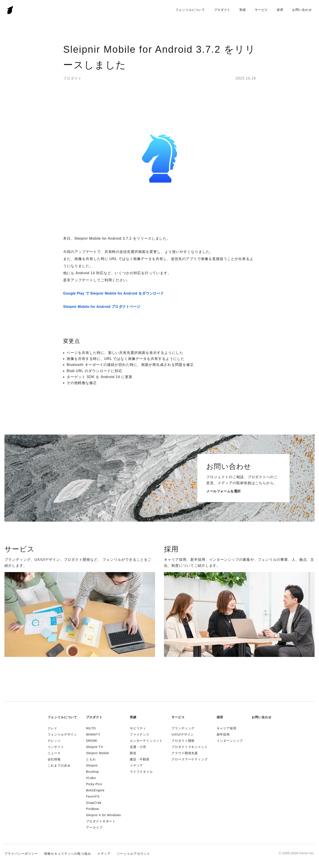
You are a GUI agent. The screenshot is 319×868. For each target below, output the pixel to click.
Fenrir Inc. (10, 10)
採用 (280, 10)
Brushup (92, 772)
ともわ (91, 759)
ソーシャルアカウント (133, 854)
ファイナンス (140, 734)
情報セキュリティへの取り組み (68, 854)
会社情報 (54, 759)
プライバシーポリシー (21, 854)
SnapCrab (94, 803)
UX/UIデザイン (183, 734)
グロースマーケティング (190, 759)
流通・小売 (138, 747)
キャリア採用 (227, 728)
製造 (133, 753)
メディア (136, 765)
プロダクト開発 (183, 741)
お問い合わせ (302, 10)
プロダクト (222, 10)
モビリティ (138, 728)
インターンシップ (230, 741)
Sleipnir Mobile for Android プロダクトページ (102, 307)
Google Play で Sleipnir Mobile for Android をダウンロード (113, 293)
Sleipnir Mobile (97, 753)
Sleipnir (92, 765)
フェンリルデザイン (62, 734)
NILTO (91, 728)
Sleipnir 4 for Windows (103, 815)
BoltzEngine (95, 790)
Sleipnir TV (94, 747)
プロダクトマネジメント (190, 747)
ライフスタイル (141, 772)
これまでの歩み (59, 765)
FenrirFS (93, 796)
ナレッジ (54, 741)
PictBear (93, 809)
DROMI (92, 741)
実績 (243, 10)
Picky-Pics (94, 784)
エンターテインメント (146, 741)
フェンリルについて (190, 10)
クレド (53, 728)
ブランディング (183, 728)
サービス (261, 10)
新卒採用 (223, 734)
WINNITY (93, 734)
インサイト (56, 747)
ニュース (54, 753)
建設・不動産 (140, 759)
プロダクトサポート (101, 821)
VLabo (91, 778)
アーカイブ (94, 827)
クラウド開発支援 (185, 753)
